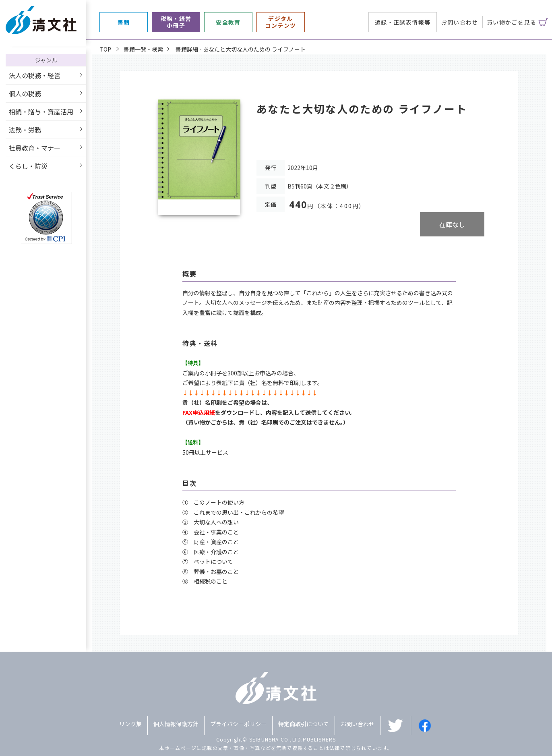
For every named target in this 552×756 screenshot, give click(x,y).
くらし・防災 (28, 166)
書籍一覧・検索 (143, 49)
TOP (105, 49)
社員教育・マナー (35, 148)
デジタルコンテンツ (281, 22)
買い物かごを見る (512, 22)
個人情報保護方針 (176, 724)
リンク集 (130, 724)
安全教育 (228, 22)
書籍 (124, 22)
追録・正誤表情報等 (403, 22)
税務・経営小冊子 (176, 22)
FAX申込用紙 (199, 412)
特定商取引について (304, 724)
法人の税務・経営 (35, 75)
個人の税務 (25, 93)
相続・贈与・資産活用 (41, 112)
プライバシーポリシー (238, 724)
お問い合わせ (459, 22)
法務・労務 (25, 130)
